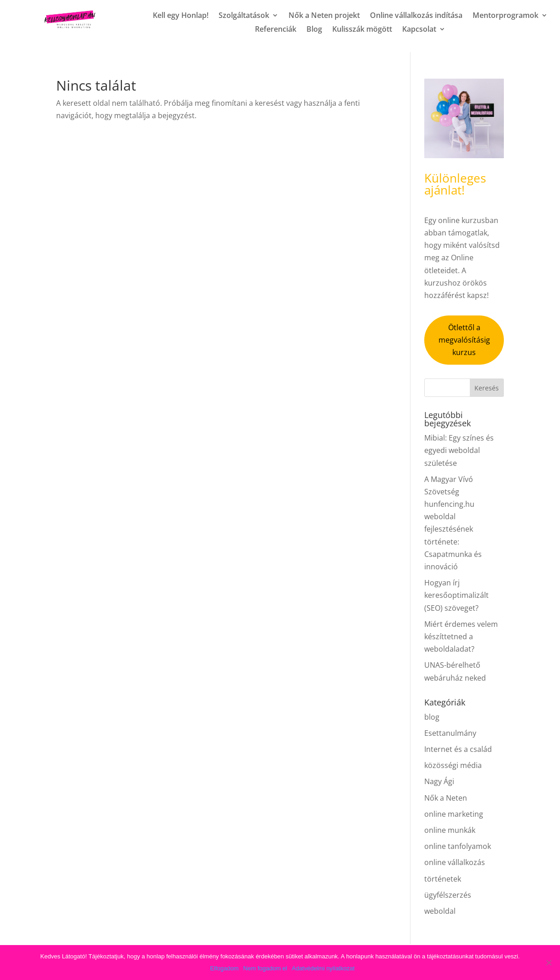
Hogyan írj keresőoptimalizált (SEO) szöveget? (456, 595)
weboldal (440, 911)
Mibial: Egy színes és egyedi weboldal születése (459, 450)
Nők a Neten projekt (324, 16)
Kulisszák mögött (362, 30)
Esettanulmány (450, 733)
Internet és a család (458, 749)
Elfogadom (224, 968)
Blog (314, 30)
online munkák (450, 830)
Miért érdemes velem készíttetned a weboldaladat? (461, 636)
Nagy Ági (439, 781)
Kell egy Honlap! (181, 16)
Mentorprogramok (505, 16)
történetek (443, 879)
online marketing (454, 814)
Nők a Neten (446, 798)
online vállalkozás (455, 862)
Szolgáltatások (244, 16)
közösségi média (453, 765)
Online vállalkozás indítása (416, 16)
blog (432, 717)
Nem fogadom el (265, 968)
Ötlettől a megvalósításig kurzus (464, 340)
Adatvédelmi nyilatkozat (323, 968)
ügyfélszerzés (448, 895)
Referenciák (276, 30)
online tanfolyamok (458, 846)
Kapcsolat (419, 30)
